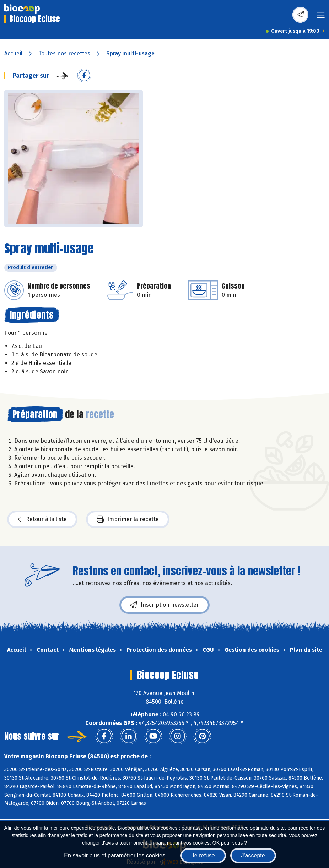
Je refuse (203, 855)
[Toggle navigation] (321, 17)
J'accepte (253, 855)
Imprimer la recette (128, 519)
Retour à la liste (42, 519)
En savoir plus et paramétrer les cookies (115, 855)
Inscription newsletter (164, 605)
